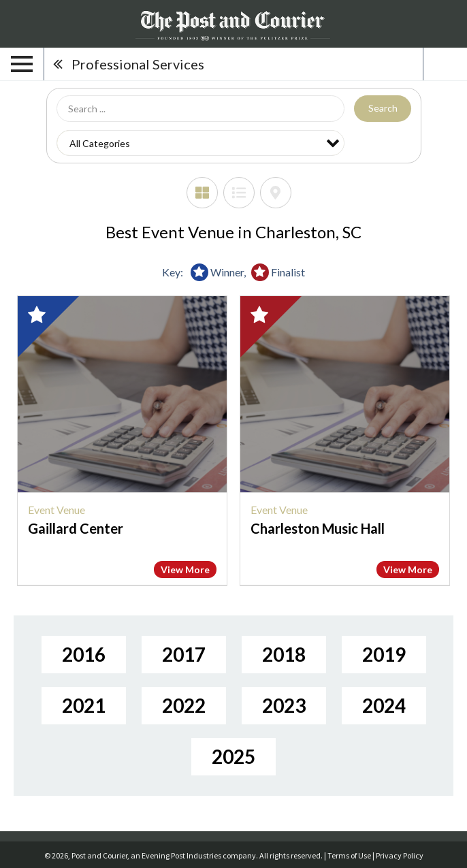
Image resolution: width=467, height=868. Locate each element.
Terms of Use (349, 855)
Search (383, 108)
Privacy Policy (400, 855)
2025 (233, 756)
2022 (184, 705)
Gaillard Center (76, 528)
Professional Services (138, 64)
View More (185, 569)
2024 (384, 705)
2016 (84, 654)
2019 (384, 654)
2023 (284, 705)
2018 (284, 654)
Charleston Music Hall (318, 528)
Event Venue (57, 510)
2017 (184, 654)
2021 (84, 705)
